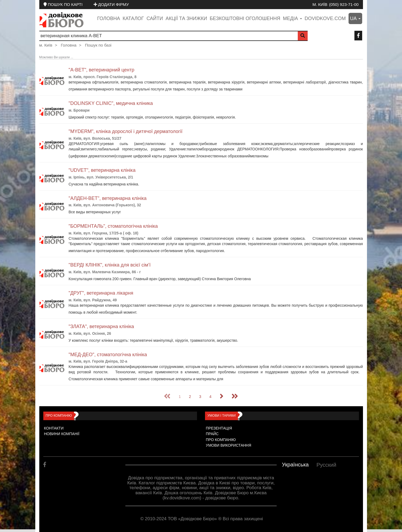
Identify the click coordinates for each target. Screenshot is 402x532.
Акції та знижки (186, 18)
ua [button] (355, 18)
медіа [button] (292, 18)
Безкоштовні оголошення (245, 18)
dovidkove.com (325, 18)
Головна (109, 18)
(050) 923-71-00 (344, 4)
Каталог (133, 18)
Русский (326, 465)
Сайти (155, 18)
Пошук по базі (98, 45)
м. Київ (320, 4)
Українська (295, 465)
